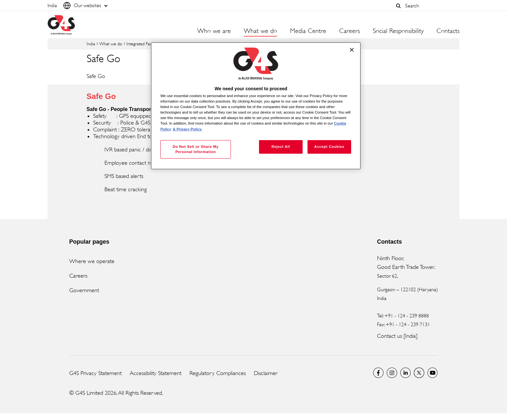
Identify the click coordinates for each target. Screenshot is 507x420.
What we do (111, 44)
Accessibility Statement (156, 373)
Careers (350, 31)
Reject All (281, 147)
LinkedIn (405, 373)
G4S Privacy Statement (95, 373)
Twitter (419, 373)
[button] (398, 6)
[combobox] (431, 6)
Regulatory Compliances (218, 373)
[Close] (352, 50)
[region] (256, 106)
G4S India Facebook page (378, 373)
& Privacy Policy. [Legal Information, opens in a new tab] (188, 129)
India (91, 44)
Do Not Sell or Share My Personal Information (196, 149)
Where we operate (92, 261)
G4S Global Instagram (392, 373)
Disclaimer (266, 373)
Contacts (448, 31)
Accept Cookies (329, 147)
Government (84, 290)
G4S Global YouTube (433, 373)
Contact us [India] (397, 336)
